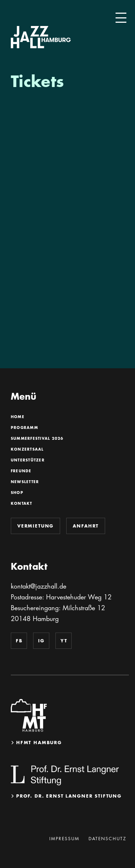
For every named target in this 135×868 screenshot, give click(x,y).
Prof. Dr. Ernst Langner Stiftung (69, 796)
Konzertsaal (27, 450)
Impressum (64, 839)
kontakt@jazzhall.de (39, 586)
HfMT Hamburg (39, 743)
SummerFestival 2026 (37, 439)
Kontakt (21, 504)
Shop (17, 493)
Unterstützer (28, 460)
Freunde (21, 471)
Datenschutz (107, 839)
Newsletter (25, 482)
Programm (24, 428)
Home (17, 417)
